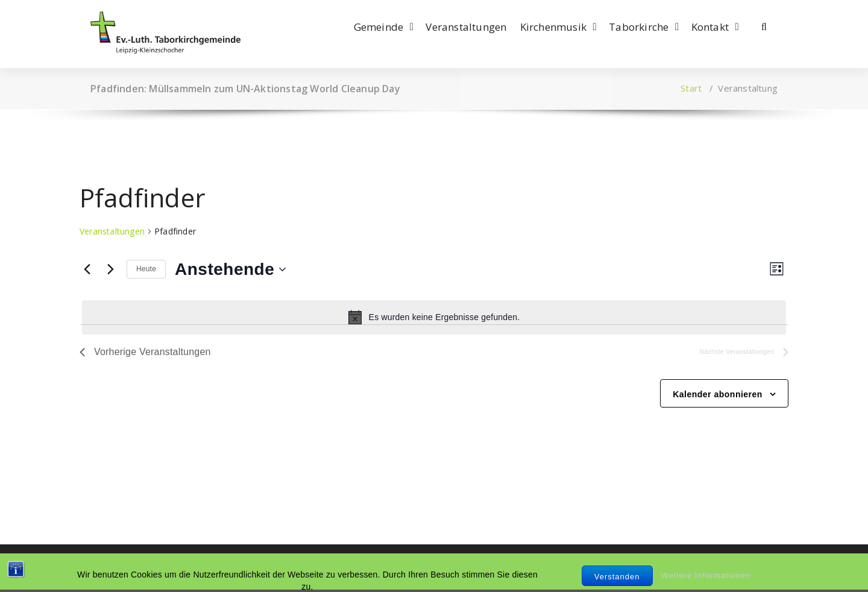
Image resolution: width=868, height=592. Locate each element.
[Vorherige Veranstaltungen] (87, 269)
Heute (146, 269)
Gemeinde (379, 27)
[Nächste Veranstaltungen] (110, 269)
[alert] (434, 317)
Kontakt (710, 27)
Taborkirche (639, 27)
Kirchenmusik (553, 27)
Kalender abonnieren (718, 394)
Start (691, 88)
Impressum (115, 568)
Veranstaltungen (466, 27)
